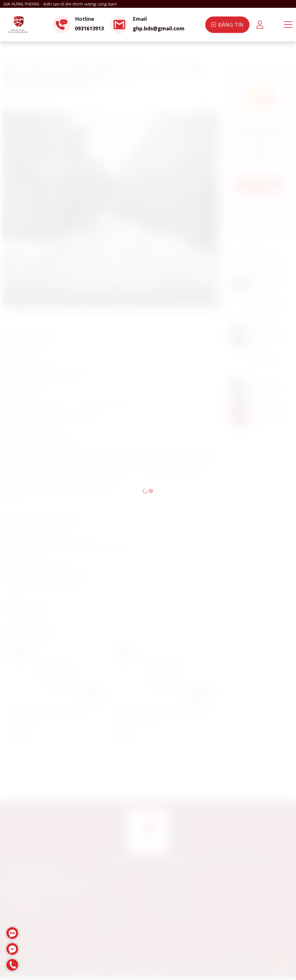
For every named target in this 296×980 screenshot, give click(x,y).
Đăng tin (227, 25)
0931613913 (89, 28)
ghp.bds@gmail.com (159, 28)
